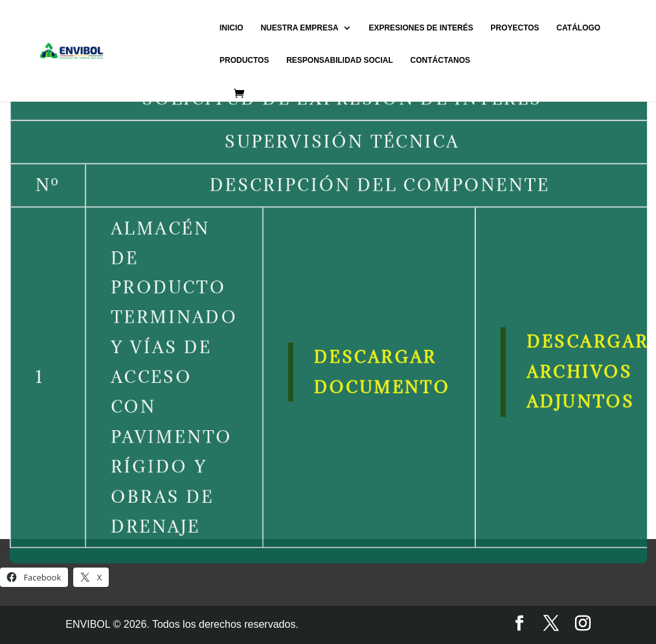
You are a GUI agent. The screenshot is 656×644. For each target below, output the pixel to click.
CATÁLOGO (578, 28)
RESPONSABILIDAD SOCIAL (340, 60)
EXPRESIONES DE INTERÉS (421, 28)
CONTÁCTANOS (440, 60)
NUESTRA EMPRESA (299, 28)
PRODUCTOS (244, 60)
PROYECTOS (515, 28)
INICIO (232, 28)
